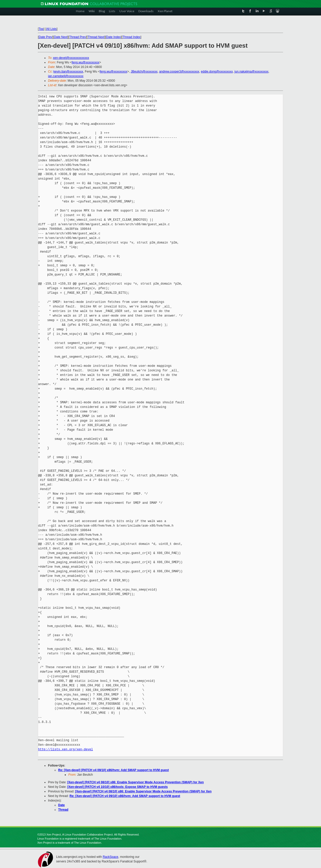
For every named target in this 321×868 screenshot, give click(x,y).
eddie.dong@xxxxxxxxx (217, 72)
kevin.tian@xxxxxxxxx (68, 72)
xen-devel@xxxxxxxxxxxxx (71, 58)
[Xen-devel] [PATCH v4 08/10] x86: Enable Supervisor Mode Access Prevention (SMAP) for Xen (135, 782)
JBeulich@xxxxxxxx (144, 72)
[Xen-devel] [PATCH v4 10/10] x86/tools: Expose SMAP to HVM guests (117, 787)
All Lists (51, 29)
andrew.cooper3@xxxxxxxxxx (179, 72)
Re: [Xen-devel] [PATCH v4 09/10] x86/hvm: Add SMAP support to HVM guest (114, 770)
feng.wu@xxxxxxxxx (85, 62)
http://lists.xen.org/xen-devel (66, 749)
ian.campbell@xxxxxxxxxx (66, 76)
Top (41, 29)
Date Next (61, 37)
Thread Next (96, 37)
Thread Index (132, 37)
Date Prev (45, 37)
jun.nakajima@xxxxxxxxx (251, 72)
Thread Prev (77, 37)
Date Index (114, 37)
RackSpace (110, 857)
